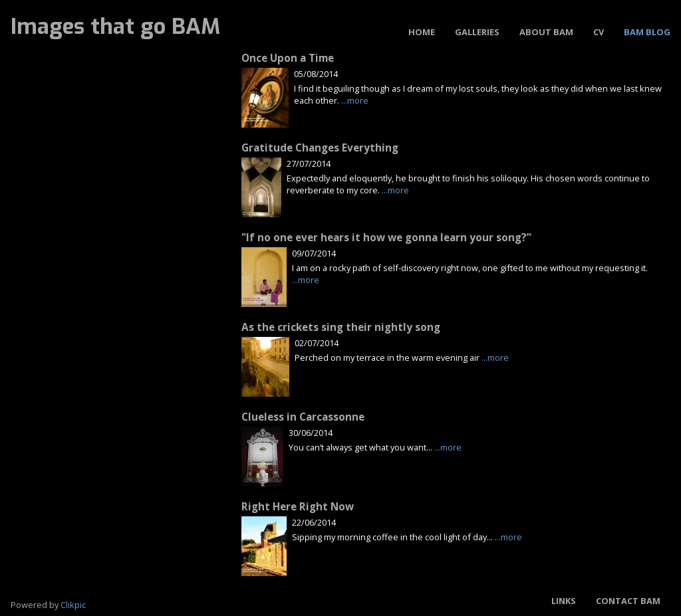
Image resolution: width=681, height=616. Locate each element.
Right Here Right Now (298, 507)
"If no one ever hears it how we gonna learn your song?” (386, 238)
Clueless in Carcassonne (303, 417)
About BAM (546, 32)
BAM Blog (647, 32)
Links (564, 601)
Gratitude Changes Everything (320, 148)
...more (355, 100)
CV (599, 32)
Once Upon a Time (288, 58)
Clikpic (73, 605)
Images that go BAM (115, 27)
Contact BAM (628, 601)
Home (422, 32)
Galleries (477, 32)
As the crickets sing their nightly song (341, 327)
